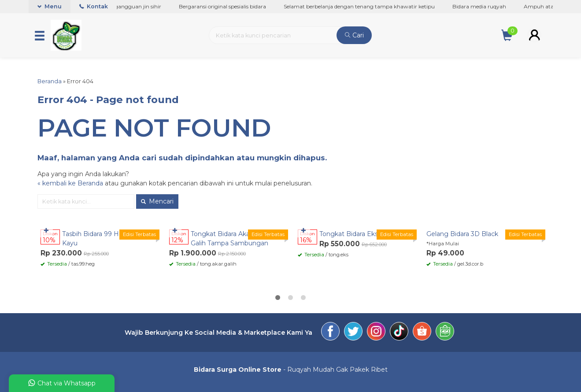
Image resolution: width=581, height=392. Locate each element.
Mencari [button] (157, 201)
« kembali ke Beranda (70, 183)
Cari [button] (354, 35)
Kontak (94, 6)
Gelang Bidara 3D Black (462, 234)
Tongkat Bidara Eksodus (356, 234)
